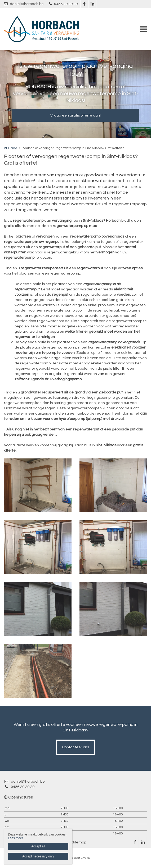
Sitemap (79, 842)
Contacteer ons (75, 747)
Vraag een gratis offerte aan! (75, 115)
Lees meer (15, 838)
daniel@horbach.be (24, 4)
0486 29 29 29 (63, 4)
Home (13, 148)
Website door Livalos (75, 858)
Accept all (38, 846)
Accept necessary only (38, 856)
